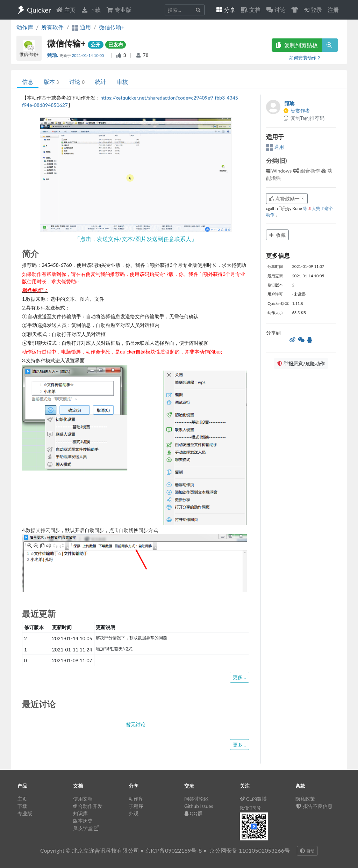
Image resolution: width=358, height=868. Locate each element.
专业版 (119, 10)
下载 (91, 10)
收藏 (278, 235)
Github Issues (199, 806)
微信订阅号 (250, 808)
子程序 (136, 806)
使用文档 (83, 799)
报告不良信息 (314, 806)
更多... (239, 677)
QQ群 (193, 813)
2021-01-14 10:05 (89, 55)
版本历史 (83, 821)
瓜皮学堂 (86, 828)
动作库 (25, 27)
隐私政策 (305, 799)
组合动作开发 (88, 806)
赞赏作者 (297, 111)
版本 (51, 82)
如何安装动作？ (305, 58)
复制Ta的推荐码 (304, 118)
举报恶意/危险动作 (301, 363)
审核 (122, 82)
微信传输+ (112, 27)
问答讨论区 (196, 799)
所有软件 (52, 27)
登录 (313, 10)
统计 (101, 82)
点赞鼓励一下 (287, 199)
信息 (28, 82)
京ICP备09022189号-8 (173, 850)
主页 (66, 10)
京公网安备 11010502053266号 (250, 850)
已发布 (116, 45)
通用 (275, 147)
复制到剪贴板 (297, 45)
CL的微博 (253, 799)
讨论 (77, 82)
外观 (134, 813)
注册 (333, 10)
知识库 (80, 813)
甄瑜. (53, 55)
